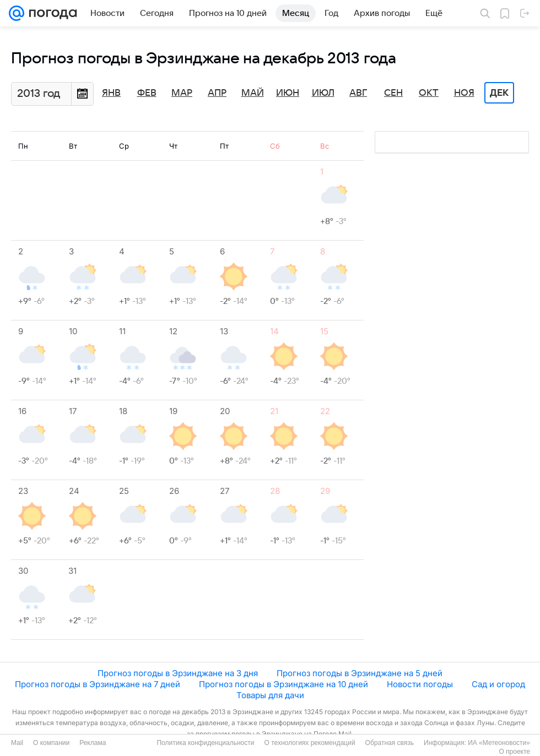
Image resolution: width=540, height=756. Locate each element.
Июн (288, 93)
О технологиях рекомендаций (309, 743)
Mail (17, 743)
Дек (499, 93)
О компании (51, 743)
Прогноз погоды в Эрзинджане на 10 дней (283, 684)
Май (253, 93)
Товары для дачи (270, 695)
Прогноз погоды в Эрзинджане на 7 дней (98, 684)
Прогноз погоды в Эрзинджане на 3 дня (178, 673)
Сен (393, 93)
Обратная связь (390, 743)
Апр (217, 93)
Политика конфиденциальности (205, 743)
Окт (429, 93)
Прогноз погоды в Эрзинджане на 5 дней (360, 673)
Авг (358, 93)
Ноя (464, 93)
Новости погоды (420, 684)
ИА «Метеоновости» (499, 743)
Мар (182, 93)
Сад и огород (498, 684)
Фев (147, 93)
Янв (111, 93)
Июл (323, 93)
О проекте (514, 752)
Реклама (93, 743)
